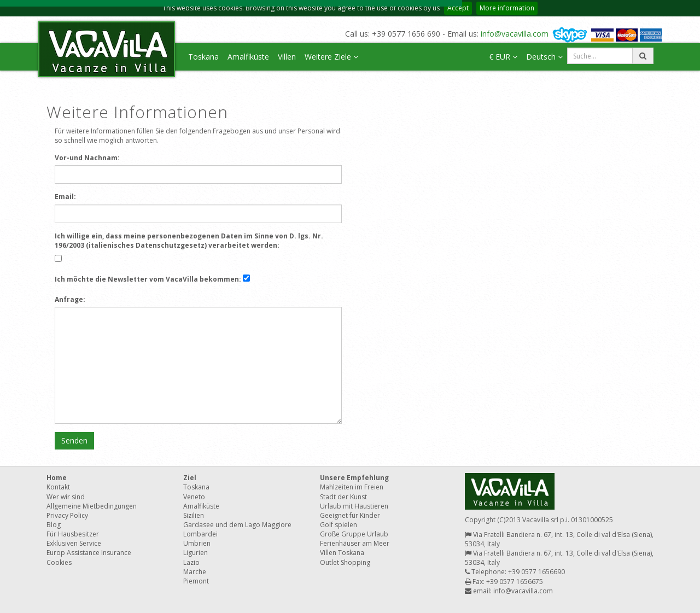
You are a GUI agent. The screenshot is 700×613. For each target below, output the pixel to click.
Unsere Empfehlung (354, 478)
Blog (54, 525)
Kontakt (58, 487)
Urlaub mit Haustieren (354, 506)
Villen (287, 57)
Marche (195, 572)
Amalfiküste (248, 57)
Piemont (196, 581)
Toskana (203, 57)
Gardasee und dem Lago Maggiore (237, 525)
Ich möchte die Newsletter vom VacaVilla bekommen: (148, 279)
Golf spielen (339, 525)
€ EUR (503, 57)
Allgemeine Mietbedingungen (92, 506)
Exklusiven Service (74, 543)
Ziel (190, 478)
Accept (458, 8)
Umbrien (197, 543)
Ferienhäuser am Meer (355, 543)
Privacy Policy (67, 515)
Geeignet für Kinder (350, 515)
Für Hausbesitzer (73, 534)
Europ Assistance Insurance (89, 553)
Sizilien (194, 515)
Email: (65, 197)
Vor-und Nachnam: (87, 158)
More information (507, 8)
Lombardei (200, 534)
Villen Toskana (342, 553)
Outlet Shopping (345, 562)
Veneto (194, 497)
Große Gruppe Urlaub (354, 534)
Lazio (191, 562)
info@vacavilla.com (515, 34)
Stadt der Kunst (343, 497)
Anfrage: (70, 299)
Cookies (59, 562)
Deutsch (544, 57)
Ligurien (196, 553)
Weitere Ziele (331, 57)
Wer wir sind (66, 497)
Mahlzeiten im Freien (352, 487)
